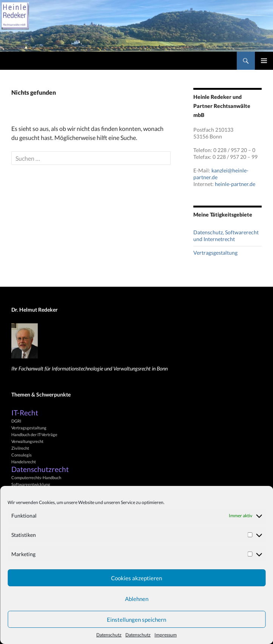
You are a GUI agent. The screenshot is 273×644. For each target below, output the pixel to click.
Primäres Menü (264, 61)
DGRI (16, 421)
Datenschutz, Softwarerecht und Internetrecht (226, 236)
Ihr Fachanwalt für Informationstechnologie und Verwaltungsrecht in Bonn (89, 368)
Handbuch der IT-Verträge (34, 434)
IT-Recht (25, 413)
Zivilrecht (20, 448)
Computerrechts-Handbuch (36, 477)
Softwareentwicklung (31, 484)
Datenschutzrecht (40, 469)
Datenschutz (109, 635)
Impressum (166, 635)
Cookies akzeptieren (136, 578)
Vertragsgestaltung (215, 253)
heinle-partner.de (235, 184)
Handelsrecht (24, 462)
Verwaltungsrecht (27, 441)
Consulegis (22, 455)
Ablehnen (137, 599)
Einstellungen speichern (136, 619)
